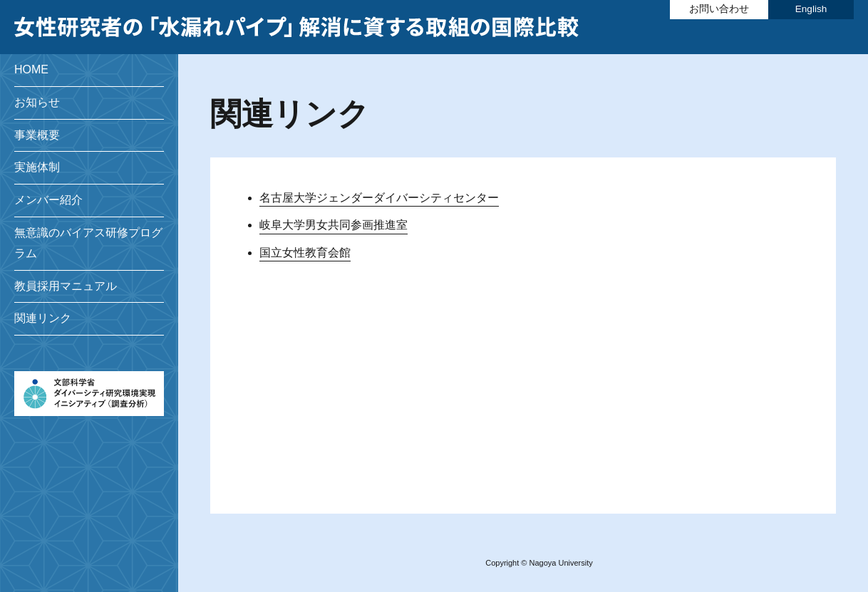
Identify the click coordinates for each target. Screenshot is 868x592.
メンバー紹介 (48, 200)
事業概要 (37, 135)
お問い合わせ (719, 9)
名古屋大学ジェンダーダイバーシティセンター (379, 198)
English (811, 9)
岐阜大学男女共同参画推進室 (334, 225)
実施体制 (37, 167)
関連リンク (43, 318)
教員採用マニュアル (66, 286)
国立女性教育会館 (305, 253)
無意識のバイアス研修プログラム (88, 243)
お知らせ (37, 102)
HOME (31, 69)
